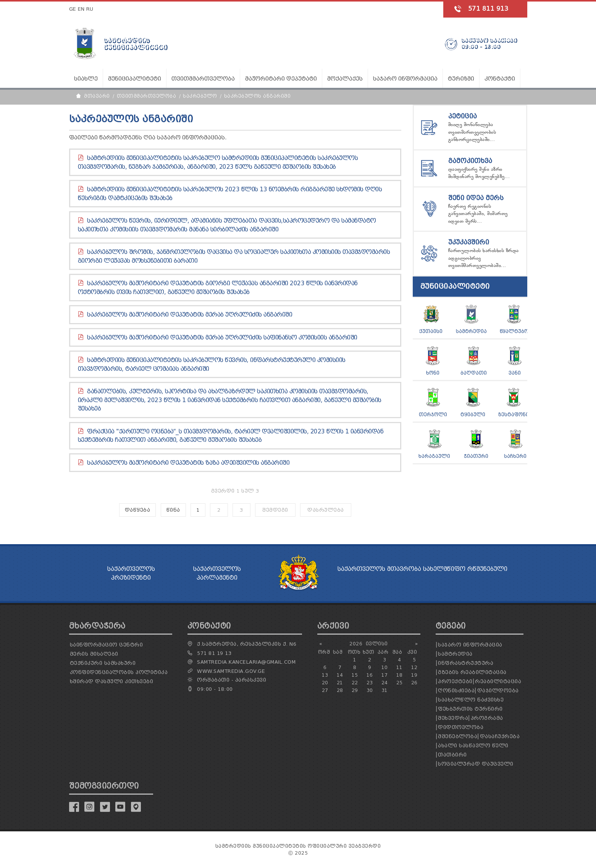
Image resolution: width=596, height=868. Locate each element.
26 (414, 683)
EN (81, 9)
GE (73, 9)
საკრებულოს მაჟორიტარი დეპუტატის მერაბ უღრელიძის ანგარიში (190, 315)
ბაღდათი (474, 373)
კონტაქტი (500, 79)
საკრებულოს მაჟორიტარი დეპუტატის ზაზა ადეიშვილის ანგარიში (188, 463)
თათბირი (452, 755)
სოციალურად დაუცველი (476, 764)
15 (355, 675)
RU (90, 9)
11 (400, 667)
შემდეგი (275, 510)
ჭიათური (476, 456)
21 (340, 683)
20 (325, 683)
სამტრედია (471, 331)
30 (370, 690)
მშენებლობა (458, 736)
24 (385, 683)
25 (400, 683)
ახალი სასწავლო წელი (473, 746)
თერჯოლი (433, 415)
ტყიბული (473, 415)
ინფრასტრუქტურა (466, 663)
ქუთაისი (431, 331)
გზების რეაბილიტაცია (472, 672)
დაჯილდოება (498, 691)
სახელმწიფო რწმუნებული (465, 569)
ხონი (433, 373)
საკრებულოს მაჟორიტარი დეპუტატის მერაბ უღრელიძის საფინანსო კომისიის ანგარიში (222, 338)
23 (370, 683)
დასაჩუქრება (500, 736)
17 (385, 675)
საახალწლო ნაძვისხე (471, 700)
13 (325, 675)
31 (385, 690)
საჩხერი (515, 456)
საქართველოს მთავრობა (379, 569)
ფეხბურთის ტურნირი (470, 709)
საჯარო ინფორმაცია (470, 645)
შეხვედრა (453, 718)
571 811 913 (488, 9)
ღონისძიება (456, 691)
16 (370, 675)
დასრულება (326, 510)
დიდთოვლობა (461, 727)
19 (414, 675)
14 (340, 675)
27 (325, 690)
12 (414, 667)
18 (400, 675)
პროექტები (455, 681)
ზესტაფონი (514, 415)
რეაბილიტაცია (498, 681)
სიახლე (86, 79)
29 (355, 690)
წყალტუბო (514, 331)
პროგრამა (487, 718)
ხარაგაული (434, 456)
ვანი (515, 373)
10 (385, 667)
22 (355, 683)
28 (340, 690)
